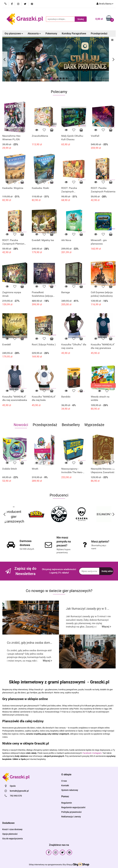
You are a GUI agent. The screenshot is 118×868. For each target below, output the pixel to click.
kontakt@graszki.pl (19, 791)
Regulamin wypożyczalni (73, 807)
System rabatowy (70, 790)
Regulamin (67, 803)
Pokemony (51, 34)
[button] (66, 775)
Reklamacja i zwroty (71, 817)
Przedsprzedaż (99, 34)
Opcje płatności (10, 834)
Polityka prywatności (71, 812)
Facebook (87, 753)
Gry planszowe (14, 34)
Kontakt (65, 785)
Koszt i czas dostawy (12, 829)
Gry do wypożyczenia (13, 839)
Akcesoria (34, 34)
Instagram (97, 753)
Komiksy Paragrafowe (74, 34)
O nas (64, 781)
